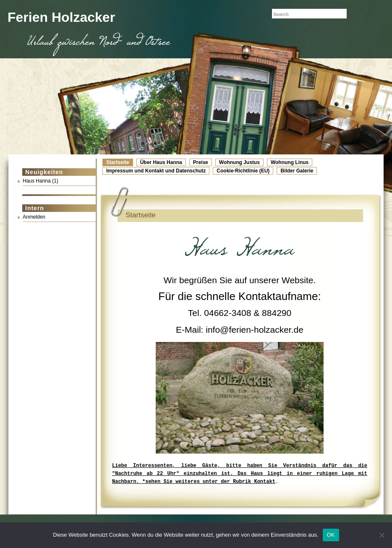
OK (331, 535)
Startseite (118, 162)
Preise (201, 162)
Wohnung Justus (239, 162)
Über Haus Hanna (161, 162)
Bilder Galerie (297, 171)
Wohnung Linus (290, 162)
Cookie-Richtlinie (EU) (243, 171)
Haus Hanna (37, 181)
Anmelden (34, 217)
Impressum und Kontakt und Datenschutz (156, 171)
